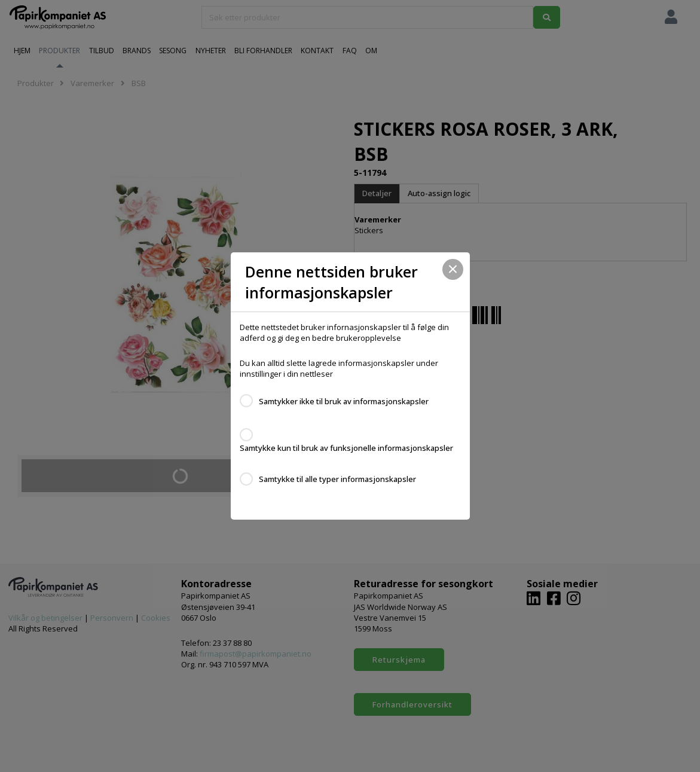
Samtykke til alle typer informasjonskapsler (337, 479)
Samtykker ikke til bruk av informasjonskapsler (344, 401)
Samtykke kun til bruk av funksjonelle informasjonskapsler (346, 448)
